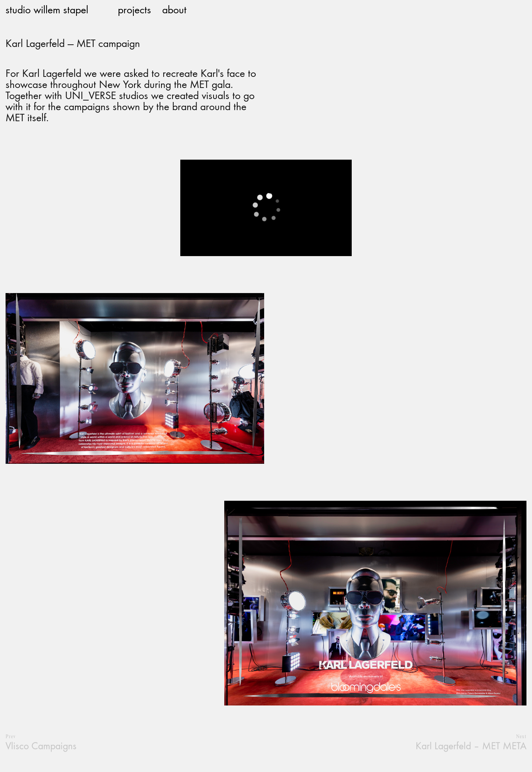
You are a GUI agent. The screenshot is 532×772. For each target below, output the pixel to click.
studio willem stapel (47, 9)
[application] (266, 208)
